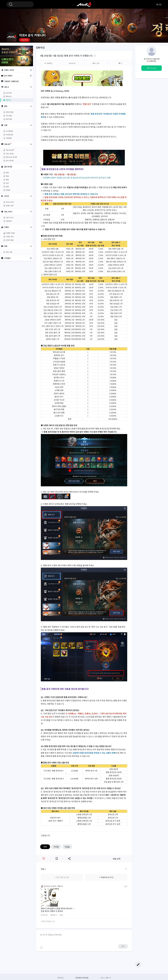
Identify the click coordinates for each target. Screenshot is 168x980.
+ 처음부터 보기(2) (106, 877)
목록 (45, 847)
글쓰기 (138, 964)
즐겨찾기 (57, 859)
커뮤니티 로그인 (152, 68)
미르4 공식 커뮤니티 (84, 4)
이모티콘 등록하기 (41, 948)
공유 (69, 859)
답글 (61, 915)
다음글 (67, 847)
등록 (123, 946)
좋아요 (44, 859)
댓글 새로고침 (126, 869)
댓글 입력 (117, 859)
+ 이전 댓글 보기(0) (62, 877)
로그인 (159, 4)
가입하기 (24, 40)
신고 (126, 886)
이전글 (56, 847)
